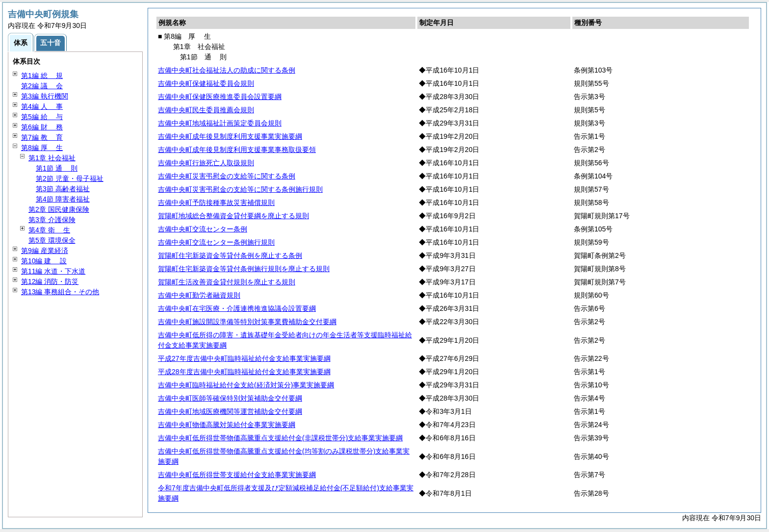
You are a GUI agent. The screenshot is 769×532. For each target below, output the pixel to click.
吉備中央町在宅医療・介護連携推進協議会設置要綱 (237, 308)
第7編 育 (42, 137)
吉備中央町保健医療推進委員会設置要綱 (220, 97)
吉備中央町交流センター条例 (203, 229)
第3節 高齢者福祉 (63, 189)
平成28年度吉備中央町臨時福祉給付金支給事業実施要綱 (244, 372)
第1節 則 (57, 168)
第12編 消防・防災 (50, 281)
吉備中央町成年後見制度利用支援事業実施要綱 (230, 136)
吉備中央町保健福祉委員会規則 (206, 83)
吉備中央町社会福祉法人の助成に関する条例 (227, 70)
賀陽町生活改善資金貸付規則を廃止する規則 (227, 282)
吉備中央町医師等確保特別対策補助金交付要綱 (230, 398)
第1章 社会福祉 (52, 158)
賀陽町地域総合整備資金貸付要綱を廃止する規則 (233, 216)
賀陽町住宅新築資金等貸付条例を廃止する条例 (230, 255)
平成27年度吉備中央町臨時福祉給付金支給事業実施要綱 (244, 358)
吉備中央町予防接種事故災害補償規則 (216, 203)
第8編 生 (42, 148)
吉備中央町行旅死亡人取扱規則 (206, 163)
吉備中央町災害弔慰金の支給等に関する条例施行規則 (240, 189)
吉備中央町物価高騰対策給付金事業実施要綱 (227, 425)
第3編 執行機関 (45, 96)
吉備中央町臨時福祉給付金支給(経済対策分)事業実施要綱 (246, 385)
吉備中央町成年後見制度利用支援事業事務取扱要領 (237, 150)
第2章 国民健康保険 (59, 209)
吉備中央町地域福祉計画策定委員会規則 (220, 123)
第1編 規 (42, 76)
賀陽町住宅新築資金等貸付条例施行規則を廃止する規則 (244, 269)
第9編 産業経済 (45, 251)
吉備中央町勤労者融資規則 (199, 295)
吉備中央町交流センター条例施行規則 (216, 242)
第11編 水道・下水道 (53, 271)
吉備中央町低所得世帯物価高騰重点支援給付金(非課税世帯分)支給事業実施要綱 (280, 438)
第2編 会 (42, 86)
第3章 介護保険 (52, 220)
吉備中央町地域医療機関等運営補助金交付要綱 (230, 411)
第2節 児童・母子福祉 (70, 178)
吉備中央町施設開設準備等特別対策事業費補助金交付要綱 (247, 322)
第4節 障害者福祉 (63, 199)
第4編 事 (42, 106)
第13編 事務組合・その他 (60, 292)
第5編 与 (42, 117)
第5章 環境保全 (52, 240)
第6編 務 (42, 127)
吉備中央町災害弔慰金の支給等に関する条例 (227, 176)
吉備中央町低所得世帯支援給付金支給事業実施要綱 (237, 475)
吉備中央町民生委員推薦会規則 (206, 110)
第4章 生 (49, 230)
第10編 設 (44, 261)
